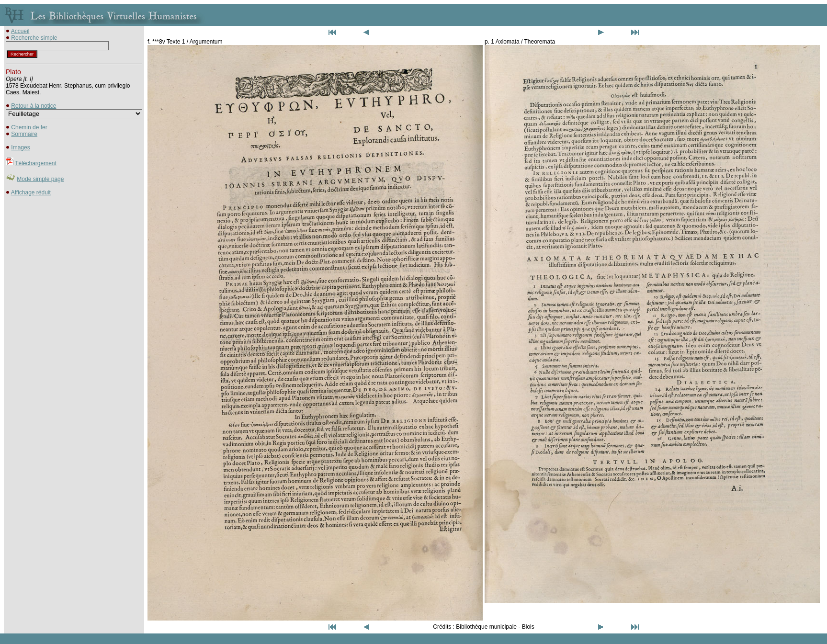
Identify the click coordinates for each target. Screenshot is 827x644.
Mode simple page (40, 179)
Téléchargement (36, 163)
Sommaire (24, 134)
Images (20, 147)
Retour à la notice (34, 106)
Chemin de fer (29, 127)
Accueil (20, 31)
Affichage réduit (31, 192)
